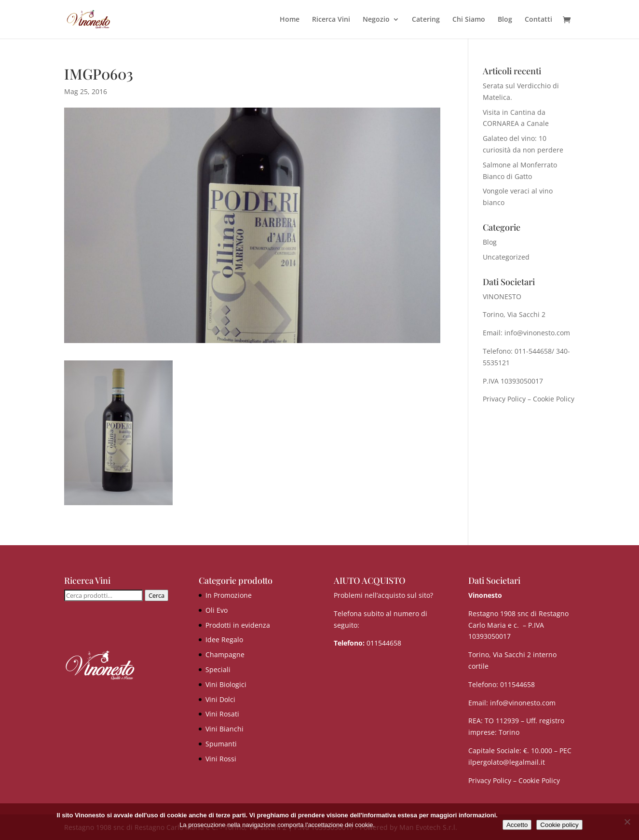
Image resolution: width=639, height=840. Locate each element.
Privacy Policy (504, 399)
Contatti (538, 20)
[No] (627, 822)
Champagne (225, 654)
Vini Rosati (222, 714)
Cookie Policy (554, 399)
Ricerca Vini (331, 20)
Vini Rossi (221, 759)
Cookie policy (559, 825)
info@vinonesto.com (523, 703)
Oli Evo (217, 610)
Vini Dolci (220, 699)
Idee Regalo (224, 640)
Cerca (156, 595)
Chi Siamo (469, 20)
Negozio (376, 20)
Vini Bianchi (224, 729)
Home (290, 20)
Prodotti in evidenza (238, 625)
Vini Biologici (226, 684)
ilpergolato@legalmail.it (507, 762)
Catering (426, 20)
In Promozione (229, 595)
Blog (505, 20)
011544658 (384, 643)
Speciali (218, 669)
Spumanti (221, 744)
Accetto (517, 825)
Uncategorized (506, 257)
